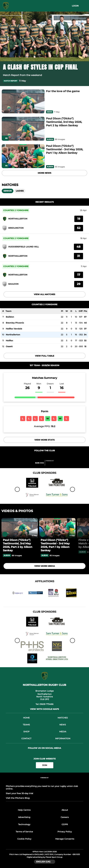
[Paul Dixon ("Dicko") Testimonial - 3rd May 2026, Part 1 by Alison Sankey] (23, 156)
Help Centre (24, 810)
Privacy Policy (65, 832)
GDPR (65, 824)
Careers (65, 817)
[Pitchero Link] (52, 464)
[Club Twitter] (45, 456)
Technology (24, 824)
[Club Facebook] (38, 456)
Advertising (24, 817)
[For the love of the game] (23, 101)
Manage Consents (65, 839)
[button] (84, 81)
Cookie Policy (24, 839)
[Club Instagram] (51, 456)
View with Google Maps (44, 709)
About (65, 810)
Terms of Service (24, 832)
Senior (8, 191)
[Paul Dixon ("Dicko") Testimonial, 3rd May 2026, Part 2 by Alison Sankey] (23, 129)
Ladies (20, 191)
